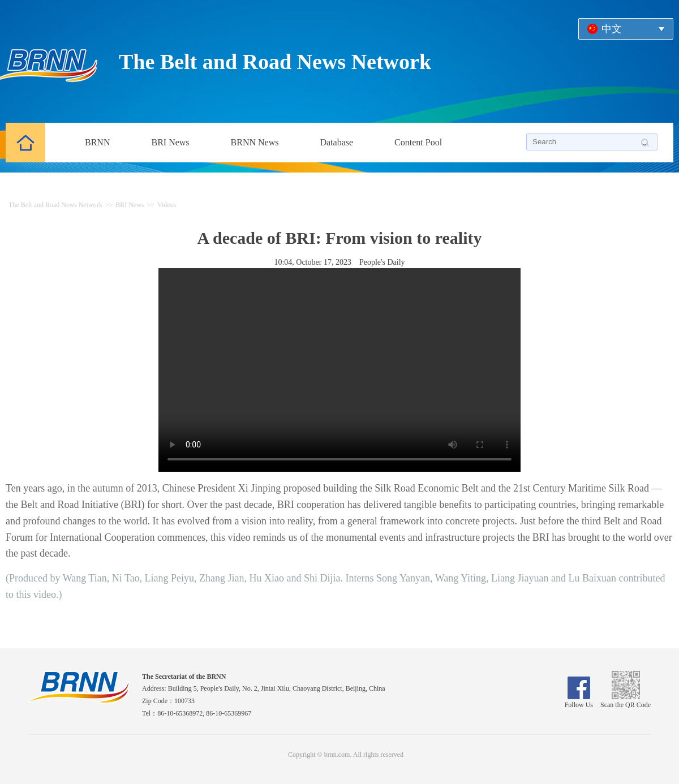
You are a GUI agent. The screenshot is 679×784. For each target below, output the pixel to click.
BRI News (170, 142)
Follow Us (579, 701)
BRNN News (255, 142)
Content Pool (418, 142)
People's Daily (382, 262)
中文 (612, 29)
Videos (167, 205)
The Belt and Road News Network (275, 62)
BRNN (97, 142)
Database (336, 142)
